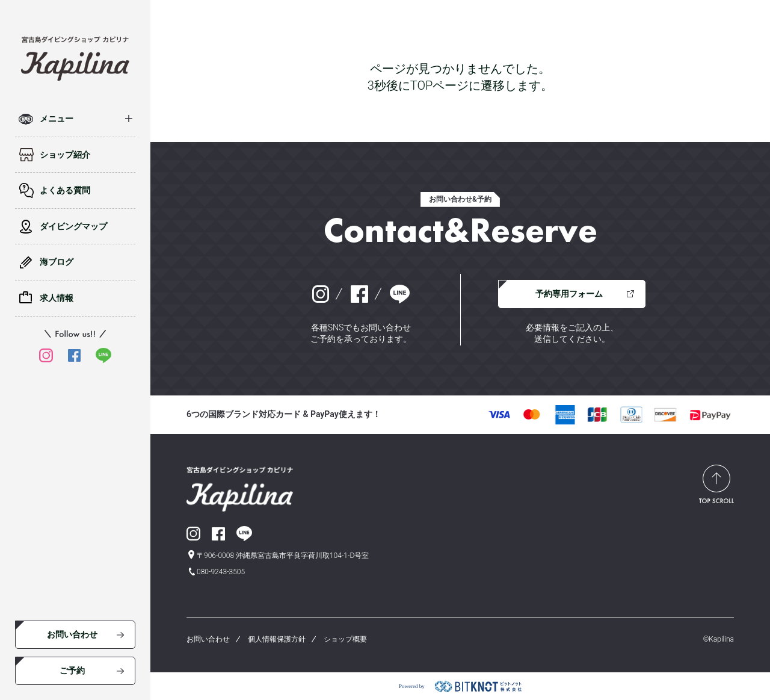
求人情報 (57, 298)
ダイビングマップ (73, 226)
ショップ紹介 (65, 155)
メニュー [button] (57, 119)
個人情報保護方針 (277, 639)
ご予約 (72, 671)
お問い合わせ (72, 634)
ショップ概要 (345, 639)
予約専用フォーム (569, 294)
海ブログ (57, 262)
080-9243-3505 (221, 572)
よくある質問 (65, 190)
